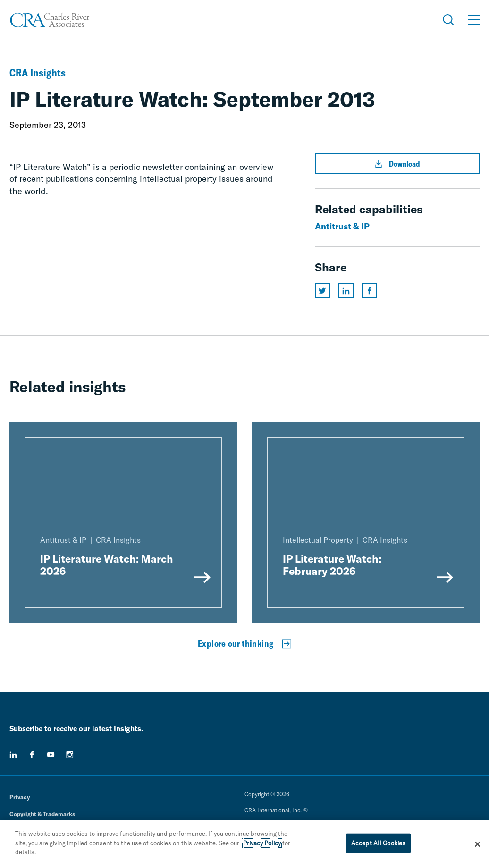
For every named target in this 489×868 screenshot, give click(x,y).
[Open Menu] (474, 20)
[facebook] (32, 755)
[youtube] (51, 755)
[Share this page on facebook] (370, 291)
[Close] (478, 844)
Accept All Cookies (378, 843)
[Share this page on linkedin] (346, 291)
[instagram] (70, 755)
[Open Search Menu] (448, 20)
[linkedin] (13, 755)
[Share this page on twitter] (322, 291)
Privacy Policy (262, 843)
